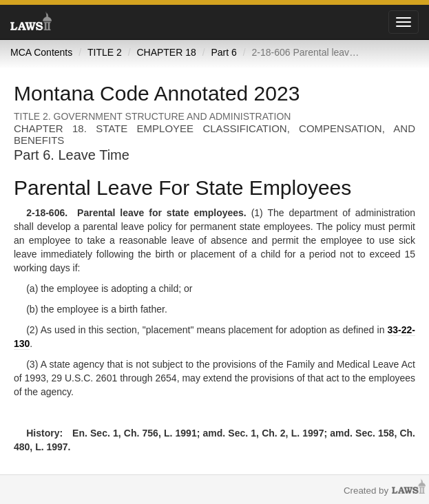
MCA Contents (41, 52)
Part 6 (223, 52)
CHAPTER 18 (166, 52)
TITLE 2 (105, 52)
